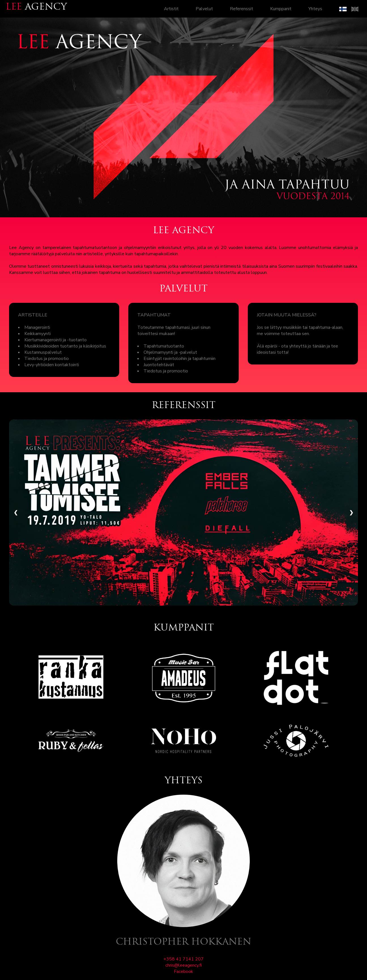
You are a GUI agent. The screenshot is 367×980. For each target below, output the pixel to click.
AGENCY (36, 7)
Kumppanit (281, 9)
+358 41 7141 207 (183, 959)
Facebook (183, 972)
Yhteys (315, 9)
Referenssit (242, 9)
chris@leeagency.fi (184, 965)
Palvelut (204, 9)
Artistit (171, 9)
